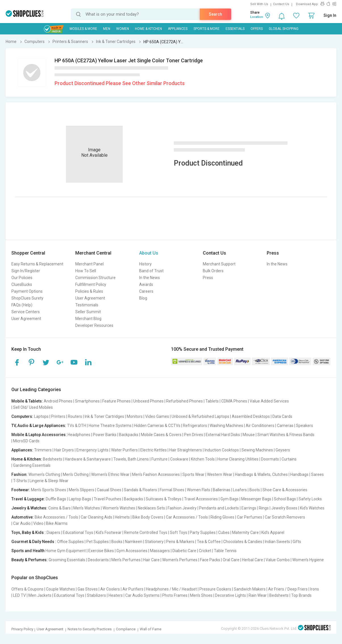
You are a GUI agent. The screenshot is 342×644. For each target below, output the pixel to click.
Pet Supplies (98, 542)
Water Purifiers (124, 450)
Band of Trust (151, 271)
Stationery (154, 542)
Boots (255, 490)
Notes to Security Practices (90, 629)
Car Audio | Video (28, 523)
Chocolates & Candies (243, 542)
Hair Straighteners (186, 450)
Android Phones (58, 401)
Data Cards (282, 416)
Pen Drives (194, 435)
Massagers (160, 551)
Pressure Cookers (215, 589)
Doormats (270, 459)
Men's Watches (87, 508)
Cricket (205, 551)
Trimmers (43, 450)
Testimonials (87, 305)
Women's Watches (119, 508)
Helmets (122, 517)
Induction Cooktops (222, 450)
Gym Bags (230, 499)
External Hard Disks (223, 435)
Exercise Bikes (101, 551)
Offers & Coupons (27, 589)
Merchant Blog (88, 319)
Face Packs (210, 560)
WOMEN (123, 29)
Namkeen (134, 542)
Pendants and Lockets (219, 508)
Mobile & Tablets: (27, 401)
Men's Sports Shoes (49, 490)
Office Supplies (70, 542)
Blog (143, 298)
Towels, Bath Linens (131, 459)
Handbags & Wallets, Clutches (261, 474)
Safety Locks (310, 499)
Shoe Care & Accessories (285, 490)
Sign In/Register (26, 271)
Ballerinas (222, 490)
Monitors (135, 416)
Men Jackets (40, 595)
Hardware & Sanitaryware (88, 459)
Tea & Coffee (209, 542)
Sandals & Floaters (140, 490)
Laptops (41, 416)
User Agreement (26, 319)
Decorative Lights (231, 595)
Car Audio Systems (142, 595)
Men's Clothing (76, 474)
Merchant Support (219, 264)
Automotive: (23, 517)
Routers (75, 416)
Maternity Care (245, 532)
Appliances (178, 29)
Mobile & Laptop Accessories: (39, 435)
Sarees (317, 474)
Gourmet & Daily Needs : (34, 542)
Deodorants (98, 560)
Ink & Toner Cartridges (104, 416)
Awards (146, 284)
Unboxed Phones (148, 401)
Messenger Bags (256, 499)
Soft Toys (179, 532)
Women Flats (199, 490)
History (145, 264)
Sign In (330, 15)
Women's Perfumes (180, 560)
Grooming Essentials (67, 560)
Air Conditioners (260, 426)
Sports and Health (28, 551)
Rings (264, 508)
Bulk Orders (213, 271)
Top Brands (301, 595)
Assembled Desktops (251, 416)
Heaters (116, 595)
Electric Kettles (154, 450)
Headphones (79, 435)
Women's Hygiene (308, 560)
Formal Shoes (172, 490)
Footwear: (21, 490)
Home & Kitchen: (27, 459)
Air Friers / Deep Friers (288, 589)
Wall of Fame (151, 629)
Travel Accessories (201, 499)
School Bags (285, 499)
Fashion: (19, 474)
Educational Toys (78, 532)
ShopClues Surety (27, 298)
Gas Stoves (88, 589)
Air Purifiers (133, 589)
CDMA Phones (234, 401)
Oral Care (231, 560)
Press (208, 278)
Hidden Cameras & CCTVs (157, 426)
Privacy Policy (22, 629)
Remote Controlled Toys (146, 532)
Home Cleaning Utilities (238, 459)
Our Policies (22, 278)
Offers (257, 29)
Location (257, 17)
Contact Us (281, 4)
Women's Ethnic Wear (110, 474)
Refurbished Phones (184, 401)
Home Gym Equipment (66, 551)
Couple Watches (61, 589)
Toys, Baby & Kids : (29, 532)
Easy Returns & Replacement (37, 264)
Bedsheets (53, 459)
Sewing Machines (257, 450)
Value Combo (278, 560)
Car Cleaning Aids (96, 517)
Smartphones (87, 401)
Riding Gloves (222, 517)
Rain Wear (258, 595)
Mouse (249, 435)
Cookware (179, 459)
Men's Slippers (82, 490)
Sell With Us (259, 4)
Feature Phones (116, 401)
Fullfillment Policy (91, 284)
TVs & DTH (77, 426)
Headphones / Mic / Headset (171, 589)
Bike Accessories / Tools (56, 517)
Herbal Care (253, 560)
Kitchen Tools (203, 459)
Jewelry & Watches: (29, 508)
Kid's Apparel (273, 532)
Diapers (53, 532)
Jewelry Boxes (284, 508)
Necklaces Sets (151, 508)
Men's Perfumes (126, 560)
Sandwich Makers (250, 589)
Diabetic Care (184, 551)
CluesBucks (22, 284)
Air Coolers (110, 589)
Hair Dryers (64, 450)
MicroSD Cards (26, 441)
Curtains (289, 459)
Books (117, 542)
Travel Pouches (108, 499)
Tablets (212, 401)
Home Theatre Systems (110, 426)
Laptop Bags (80, 499)
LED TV (19, 595)
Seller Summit (88, 312)
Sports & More (207, 29)
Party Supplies (203, 532)
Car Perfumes (250, 517)
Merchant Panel (89, 264)
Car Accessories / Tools (187, 517)
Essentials (235, 29)
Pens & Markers (180, 542)
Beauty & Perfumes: (30, 560)
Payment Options (27, 291)
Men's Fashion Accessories (156, 474)
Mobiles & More (83, 29)
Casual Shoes (109, 490)
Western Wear (220, 474)
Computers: (22, 416)
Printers (58, 416)
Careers (146, 291)
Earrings (249, 508)
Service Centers (26, 312)
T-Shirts (20, 481)
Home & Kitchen (148, 29)
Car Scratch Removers (285, 517)
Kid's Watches (312, 508)
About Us (149, 253)
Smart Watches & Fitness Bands (286, 435)
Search (215, 14)
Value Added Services (269, 401)
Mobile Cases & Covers (161, 435)
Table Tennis (225, 551)
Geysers (283, 450)
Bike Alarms (57, 523)
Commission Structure (95, 278)
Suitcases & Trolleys (164, 499)
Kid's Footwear (109, 532)
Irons (315, 589)
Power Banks (105, 435)
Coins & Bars (60, 508)
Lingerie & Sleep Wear (49, 481)
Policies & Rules (89, 291)
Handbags (299, 474)
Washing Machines (226, 426)
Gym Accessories (132, 551)
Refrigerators (195, 426)
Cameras (285, 426)
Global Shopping (284, 29)
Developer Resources (94, 325)
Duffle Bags (56, 499)
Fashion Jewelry (182, 508)
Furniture (159, 459)
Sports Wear (193, 474)
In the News (150, 278)
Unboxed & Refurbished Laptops (200, 416)
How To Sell (86, 271)
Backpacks (129, 435)
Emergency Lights (92, 450)
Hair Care (151, 560)
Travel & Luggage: (28, 499)
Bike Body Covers (148, 517)
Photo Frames (175, 595)
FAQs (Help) (22, 305)
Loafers (240, 490)
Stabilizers (96, 595)
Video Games (157, 416)
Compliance (126, 629)
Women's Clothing (44, 474)
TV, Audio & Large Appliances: (39, 426)
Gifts (297, 542)
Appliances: (22, 450)
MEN (107, 29)
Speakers (305, 426)
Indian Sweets (277, 542)
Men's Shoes (201, 595)
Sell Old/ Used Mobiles (33, 407)
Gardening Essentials (32, 465)
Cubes (224, 532)
